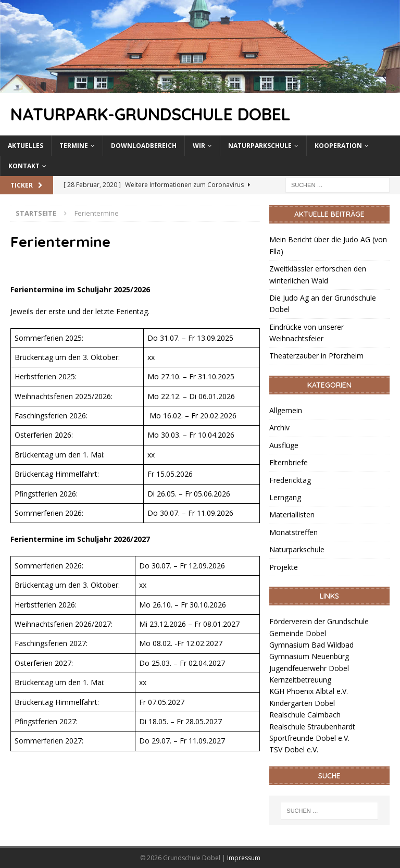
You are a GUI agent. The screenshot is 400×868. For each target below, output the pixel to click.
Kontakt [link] (24, 166)
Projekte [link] (284, 567)
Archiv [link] (279, 427)
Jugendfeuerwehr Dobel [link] (309, 668)
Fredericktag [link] (290, 480)
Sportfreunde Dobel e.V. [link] (309, 738)
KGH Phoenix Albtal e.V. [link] (309, 691)
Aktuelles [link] (26, 146)
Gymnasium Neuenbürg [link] (309, 656)
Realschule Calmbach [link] (305, 715)
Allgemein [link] (286, 410)
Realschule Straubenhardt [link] (312, 727)
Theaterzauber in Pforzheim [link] (316, 356)
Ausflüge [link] (284, 445)
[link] (200, 86)
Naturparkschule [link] (260, 146)
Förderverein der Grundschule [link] (319, 621)
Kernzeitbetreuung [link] (300, 680)
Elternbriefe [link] (289, 462)
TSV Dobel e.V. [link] (294, 749)
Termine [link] (74, 146)
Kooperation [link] (338, 146)
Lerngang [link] (285, 497)
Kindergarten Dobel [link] (302, 703)
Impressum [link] (244, 858)
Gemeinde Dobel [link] (298, 633)
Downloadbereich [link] (144, 146)
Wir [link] (199, 146)
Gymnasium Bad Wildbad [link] (311, 645)
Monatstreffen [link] (293, 532)
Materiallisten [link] (292, 514)
